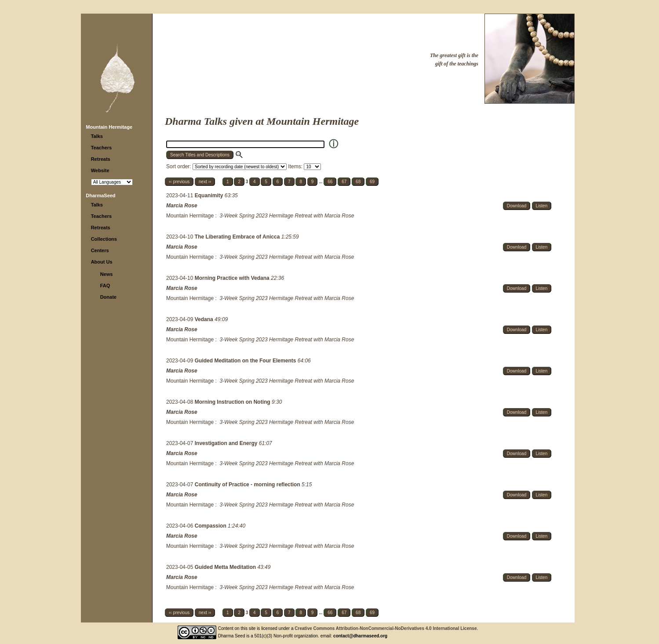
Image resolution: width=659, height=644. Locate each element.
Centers (100, 250)
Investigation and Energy (227, 443)
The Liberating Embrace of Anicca (238, 237)
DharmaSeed (100, 195)
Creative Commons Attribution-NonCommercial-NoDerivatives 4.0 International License (386, 628)
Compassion (211, 526)
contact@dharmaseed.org (360, 636)
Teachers (102, 148)
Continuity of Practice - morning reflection (248, 485)
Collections (104, 239)
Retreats (101, 159)
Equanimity (210, 195)
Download (517, 206)
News (107, 274)
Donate (108, 297)
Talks (97, 136)
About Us (102, 262)
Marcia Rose (182, 206)
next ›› (205, 182)
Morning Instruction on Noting (233, 402)
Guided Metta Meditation (226, 567)
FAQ (105, 286)
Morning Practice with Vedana (233, 278)
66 (330, 182)
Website (100, 170)
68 (358, 182)
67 (344, 182)
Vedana (205, 319)
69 (372, 182)
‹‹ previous (179, 182)
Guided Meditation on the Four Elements (246, 361)
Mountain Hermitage (109, 127)
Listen (542, 206)
